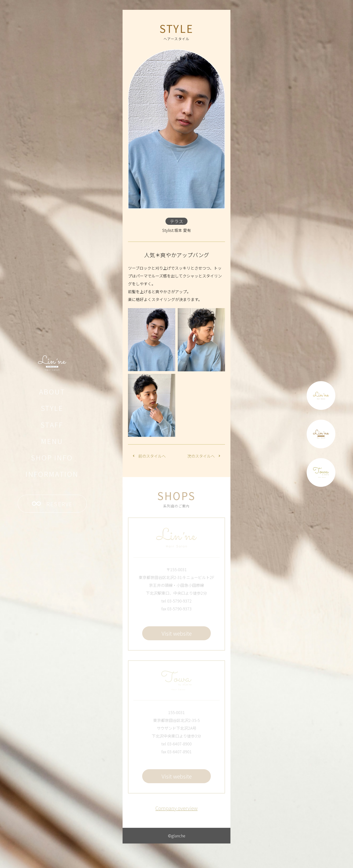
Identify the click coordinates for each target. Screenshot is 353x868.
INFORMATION (52, 474)
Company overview (176, 808)
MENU (52, 441)
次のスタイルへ (204, 456)
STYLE (52, 408)
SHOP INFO (52, 457)
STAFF (52, 425)
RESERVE (52, 504)
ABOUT (52, 391)
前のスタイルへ (149, 456)
